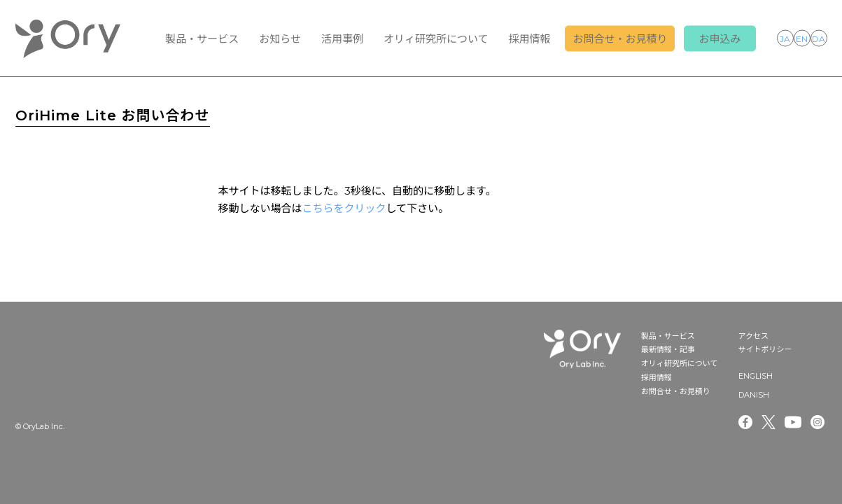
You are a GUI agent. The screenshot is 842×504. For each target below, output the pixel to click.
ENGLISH (802, 38)
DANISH (819, 38)
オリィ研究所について (436, 39)
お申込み (720, 39)
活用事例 (342, 39)
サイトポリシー (765, 349)
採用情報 (529, 39)
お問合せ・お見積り (620, 39)
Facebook (745, 422)
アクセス (753, 336)
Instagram (819, 422)
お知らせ (280, 39)
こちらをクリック (344, 208)
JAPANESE (785, 38)
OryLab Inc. (68, 38)
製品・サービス (202, 39)
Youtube (793, 422)
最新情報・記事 (668, 349)
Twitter (769, 422)
